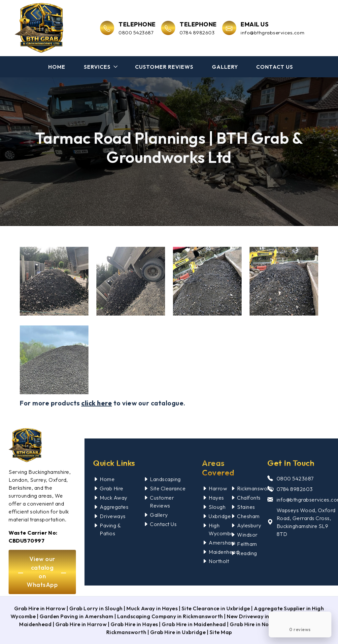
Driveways (113, 516)
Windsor (247, 535)
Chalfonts (249, 498)
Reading (247, 553)
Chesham (248, 516)
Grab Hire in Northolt (257, 624)
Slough (217, 507)
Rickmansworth (256, 488)
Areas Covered (218, 468)
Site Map (221, 632)
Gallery (225, 67)
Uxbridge (220, 516)
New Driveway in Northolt (260, 616)
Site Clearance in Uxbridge (216, 608)
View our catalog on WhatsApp (42, 572)
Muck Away (114, 498)
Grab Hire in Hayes (134, 624)
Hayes (216, 498)
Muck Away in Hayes (152, 608)
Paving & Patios (110, 529)
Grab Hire (112, 488)
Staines (246, 507)
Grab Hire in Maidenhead (194, 624)
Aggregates (114, 507)
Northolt (219, 561)
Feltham (247, 544)
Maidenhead (224, 552)
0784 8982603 (295, 489)
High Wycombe (221, 529)
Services (97, 67)
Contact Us (275, 67)
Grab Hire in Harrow (40, 608)
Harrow (218, 488)
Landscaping (165, 479)
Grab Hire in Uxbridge (178, 632)
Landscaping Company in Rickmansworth (170, 616)
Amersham (222, 543)
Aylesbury (249, 525)
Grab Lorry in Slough (96, 608)
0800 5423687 (295, 478)
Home (57, 67)
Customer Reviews (164, 67)
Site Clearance (168, 488)
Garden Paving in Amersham (77, 616)
